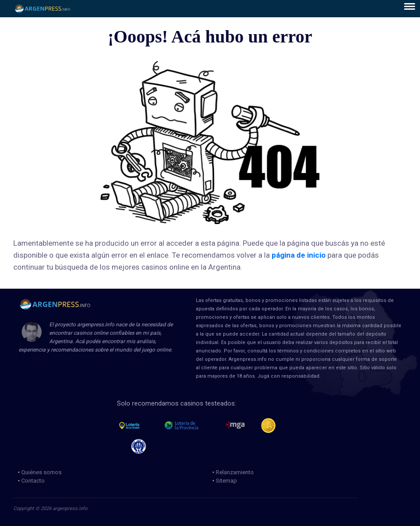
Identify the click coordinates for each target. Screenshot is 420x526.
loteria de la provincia (191, 425)
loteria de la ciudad (138, 425)
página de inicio (299, 255)
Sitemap (226, 481)
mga (235, 425)
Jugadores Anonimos (272, 425)
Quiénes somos (41, 472)
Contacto (33, 481)
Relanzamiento (235, 472)
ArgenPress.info (43, 9)
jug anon (142, 446)
